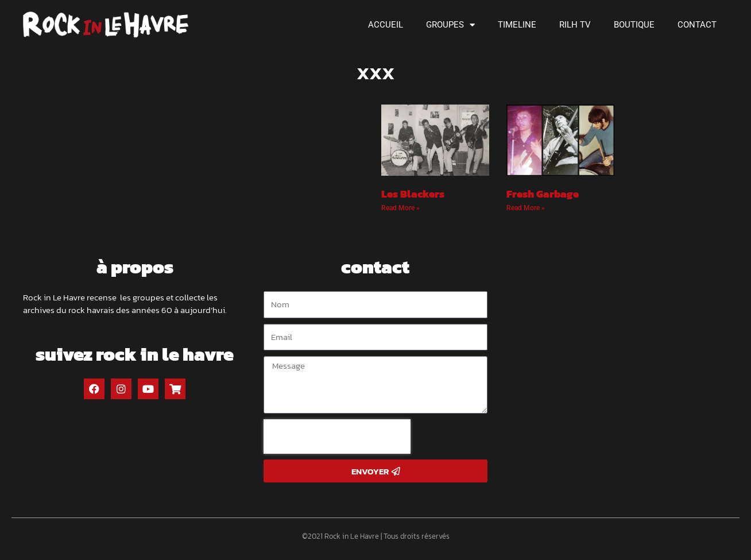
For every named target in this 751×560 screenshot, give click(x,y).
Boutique (634, 25)
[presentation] (337, 437)
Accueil (386, 25)
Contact (697, 25)
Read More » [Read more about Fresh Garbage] (526, 208)
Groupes (450, 25)
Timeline (517, 25)
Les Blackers (413, 194)
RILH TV (575, 25)
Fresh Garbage (543, 194)
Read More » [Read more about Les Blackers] (400, 208)
